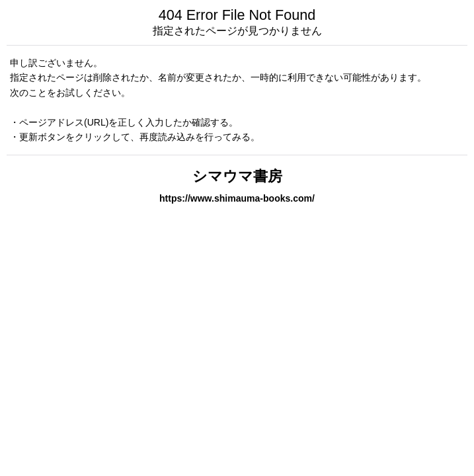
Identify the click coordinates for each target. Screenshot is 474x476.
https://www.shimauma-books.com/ (237, 198)
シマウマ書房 (237, 176)
